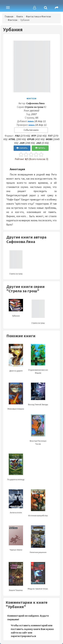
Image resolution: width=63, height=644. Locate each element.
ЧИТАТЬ (40, 148)
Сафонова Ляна (35, 103)
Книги (20, 16)
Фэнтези (13, 20)
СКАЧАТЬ (22, 148)
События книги (31, 130)
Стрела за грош (34, 107)
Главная (9, 16)
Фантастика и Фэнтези (38, 16)
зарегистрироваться (23, 636)
